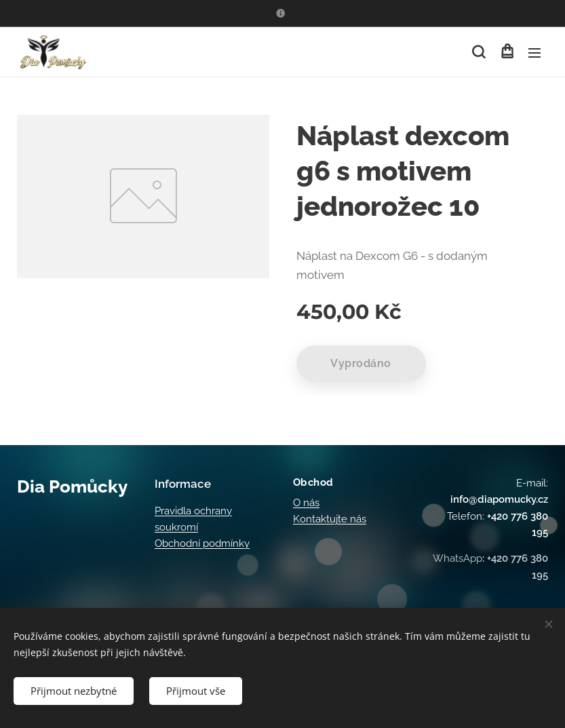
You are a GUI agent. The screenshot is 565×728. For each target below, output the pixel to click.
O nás (306, 502)
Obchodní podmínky (202, 543)
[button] (479, 52)
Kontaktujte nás (330, 519)
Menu (534, 53)
